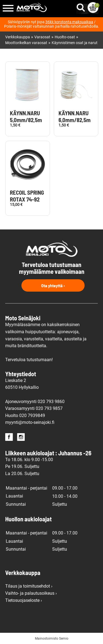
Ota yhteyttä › (53, 285)
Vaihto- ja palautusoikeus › (31, 593)
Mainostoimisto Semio (52, 639)
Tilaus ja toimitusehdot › (29, 586)
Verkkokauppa (18, 37)
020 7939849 (32, 416)
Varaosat (42, 37)
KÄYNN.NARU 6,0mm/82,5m (75, 117)
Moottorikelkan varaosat (26, 43)
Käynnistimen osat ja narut (75, 43)
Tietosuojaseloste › (24, 600)
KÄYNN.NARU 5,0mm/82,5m (26, 117)
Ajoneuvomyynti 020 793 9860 (35, 402)
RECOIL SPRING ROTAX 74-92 (27, 196)
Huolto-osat (65, 37)
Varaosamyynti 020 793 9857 (34, 408)
